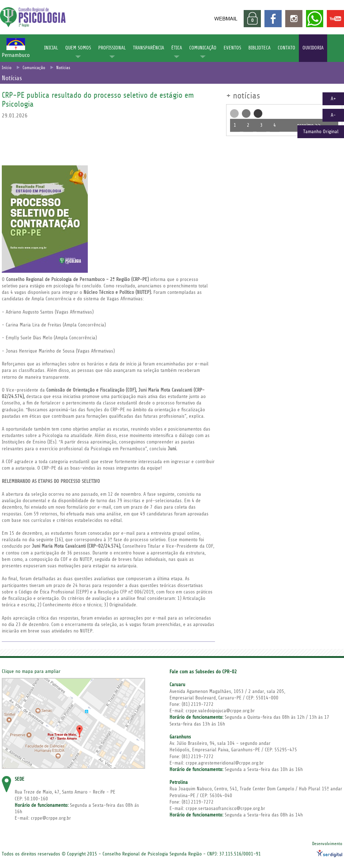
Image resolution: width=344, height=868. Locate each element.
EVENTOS (232, 48)
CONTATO (286, 48)
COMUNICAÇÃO (203, 48)
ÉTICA (177, 48)
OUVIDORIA (313, 48)
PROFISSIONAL (112, 48)
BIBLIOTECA (259, 48)
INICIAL (51, 48)
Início (7, 68)
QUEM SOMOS (78, 48)
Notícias (63, 68)
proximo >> (309, 125)
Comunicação (34, 68)
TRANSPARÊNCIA (149, 48)
